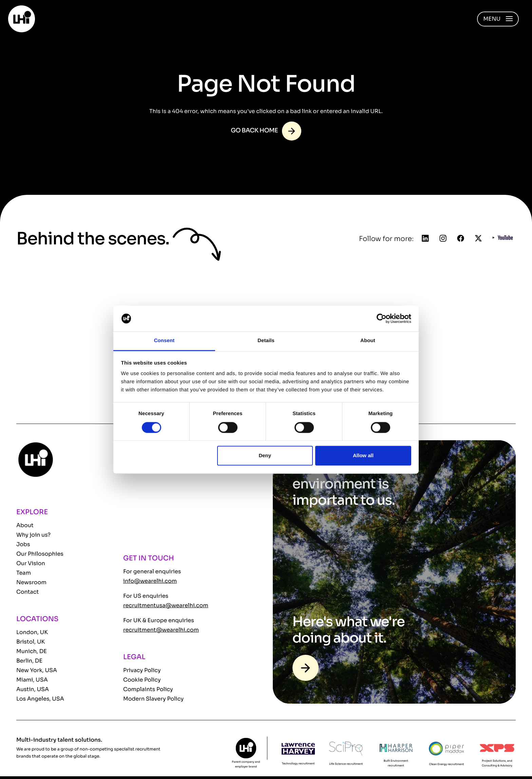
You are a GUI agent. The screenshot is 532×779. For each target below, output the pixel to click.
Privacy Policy (142, 673)
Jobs (23, 547)
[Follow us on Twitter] (478, 242)
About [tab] (368, 341)
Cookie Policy (142, 682)
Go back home (252, 133)
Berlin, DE (29, 663)
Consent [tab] (164, 341)
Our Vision (31, 566)
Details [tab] (266, 341)
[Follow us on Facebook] (460, 242)
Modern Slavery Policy (153, 701)
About (25, 528)
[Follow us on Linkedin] (424, 242)
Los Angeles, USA (40, 701)
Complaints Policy (148, 692)
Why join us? (33, 537)
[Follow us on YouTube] (503, 242)
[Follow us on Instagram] (442, 242)
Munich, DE (32, 654)
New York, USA (37, 673)
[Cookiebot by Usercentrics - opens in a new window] (382, 318)
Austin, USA (33, 692)
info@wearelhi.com (150, 584)
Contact (27, 595)
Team (24, 576)
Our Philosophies (40, 557)
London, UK (32, 635)
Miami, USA (32, 682)
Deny (265, 456)
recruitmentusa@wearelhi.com (166, 608)
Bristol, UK (31, 644)
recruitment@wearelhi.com (161, 633)
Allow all (363, 456)
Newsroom (31, 585)
